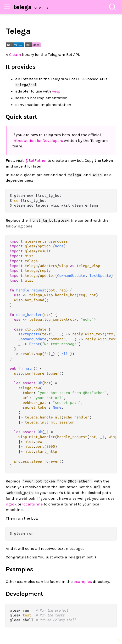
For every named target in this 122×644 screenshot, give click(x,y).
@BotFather (36, 160)
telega (23, 7)
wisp (56, 91)
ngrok (11, 504)
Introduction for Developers (38, 140)
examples (83, 581)
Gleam (15, 54)
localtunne (33, 504)
